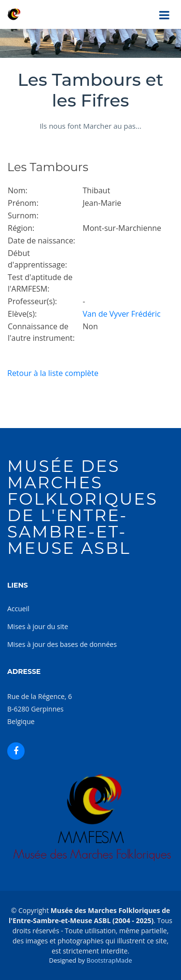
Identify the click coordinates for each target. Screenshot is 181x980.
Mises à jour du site (38, 626)
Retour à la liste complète (53, 373)
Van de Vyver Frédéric (121, 314)
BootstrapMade (109, 960)
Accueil (18, 609)
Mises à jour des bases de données (62, 644)
